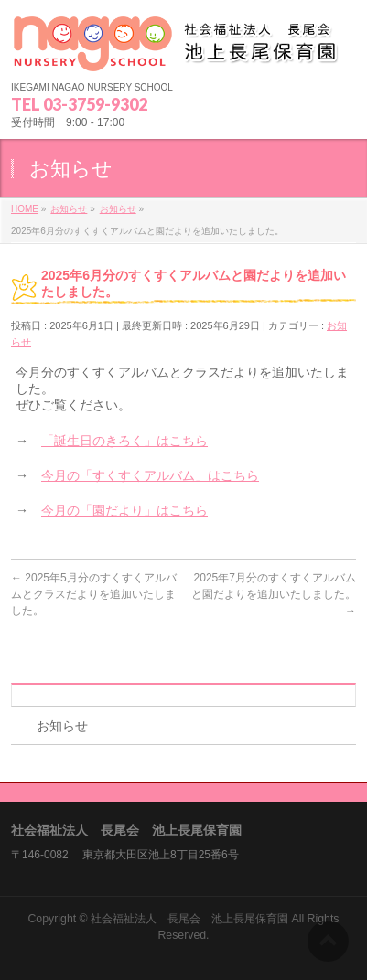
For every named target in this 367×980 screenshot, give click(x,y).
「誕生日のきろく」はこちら (124, 441)
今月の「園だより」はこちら (124, 510)
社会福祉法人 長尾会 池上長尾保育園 (189, 919)
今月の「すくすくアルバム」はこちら (150, 475)
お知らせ (62, 726)
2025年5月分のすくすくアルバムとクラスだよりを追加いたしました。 (94, 594)
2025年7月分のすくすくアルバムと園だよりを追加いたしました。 (274, 594)
